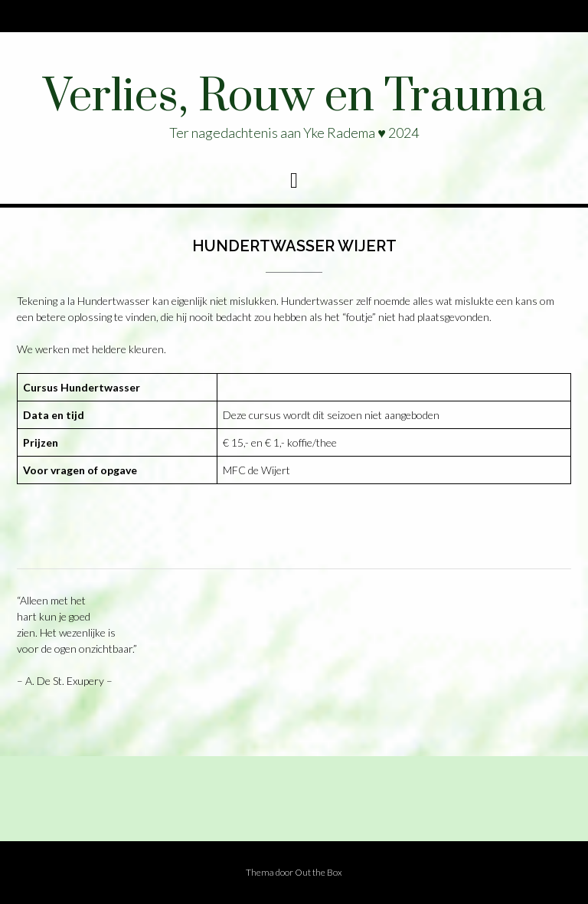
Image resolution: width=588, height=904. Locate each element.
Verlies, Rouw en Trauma (294, 97)
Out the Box (318, 872)
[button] (294, 181)
